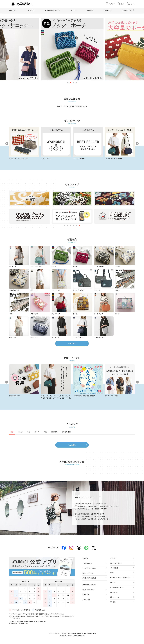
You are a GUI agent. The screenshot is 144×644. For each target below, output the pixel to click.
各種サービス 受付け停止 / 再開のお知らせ (72, 106)
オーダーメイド (87, 563)
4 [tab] (76, 83)
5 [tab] (76, 226)
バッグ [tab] (20, 432)
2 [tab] (71, 83)
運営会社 (112, 582)
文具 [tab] (45, 432)
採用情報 (112, 602)
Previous (7, 144)
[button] (121, 4)
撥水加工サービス (88, 573)
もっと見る (72, 344)
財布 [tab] (29, 432)
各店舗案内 (86, 595)
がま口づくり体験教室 (89, 578)
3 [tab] (73, 83)
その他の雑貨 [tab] (66, 432)
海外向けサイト (128, 10)
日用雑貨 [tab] (54, 432)
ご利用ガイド (108, 10)
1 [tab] (68, 83)
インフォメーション (116, 563)
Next (137, 144)
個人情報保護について (117, 587)
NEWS (112, 573)
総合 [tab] (12, 432)
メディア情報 (86, 599)
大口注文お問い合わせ (89, 568)
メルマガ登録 (114, 568)
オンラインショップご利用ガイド (120, 578)
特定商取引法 (114, 592)
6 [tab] (79, 226)
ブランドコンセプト (88, 590)
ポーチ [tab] (37, 432)
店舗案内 (90, 10)
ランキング (31, 10)
